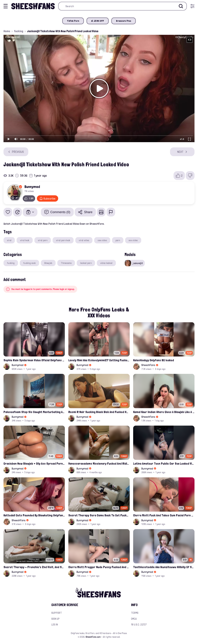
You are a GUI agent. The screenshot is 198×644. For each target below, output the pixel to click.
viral (9, 240)
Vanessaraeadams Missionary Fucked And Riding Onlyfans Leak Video (99, 463)
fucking (19, 31)
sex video (102, 240)
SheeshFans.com (93, 637)
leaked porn (86, 263)
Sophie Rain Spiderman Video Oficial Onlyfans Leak (34, 360)
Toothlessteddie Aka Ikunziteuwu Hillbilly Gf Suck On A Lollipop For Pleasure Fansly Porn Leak (164, 567)
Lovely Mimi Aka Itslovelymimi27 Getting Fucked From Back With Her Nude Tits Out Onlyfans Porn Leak (99, 360)
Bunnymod (32, 187)
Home (7, 31)
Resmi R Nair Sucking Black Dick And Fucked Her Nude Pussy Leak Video (99, 412)
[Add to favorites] (8, 212)
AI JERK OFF (98, 21)
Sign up (55, 619)
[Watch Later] (17, 212)
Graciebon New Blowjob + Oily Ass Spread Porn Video (34, 463)
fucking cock (29, 263)
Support (57, 613)
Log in (55, 625)
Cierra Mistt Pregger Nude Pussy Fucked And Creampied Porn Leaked (99, 567)
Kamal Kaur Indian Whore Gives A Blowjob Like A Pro (164, 412)
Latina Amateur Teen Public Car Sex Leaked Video (164, 463)
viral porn (43, 240)
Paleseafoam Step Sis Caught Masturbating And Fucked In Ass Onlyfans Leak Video (34, 412)
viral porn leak (63, 240)
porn (118, 240)
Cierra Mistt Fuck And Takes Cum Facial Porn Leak (164, 515)
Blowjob (48, 263)
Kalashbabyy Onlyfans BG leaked (154, 360)
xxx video (133, 240)
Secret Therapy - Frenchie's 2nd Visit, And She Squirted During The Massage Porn (34, 567)
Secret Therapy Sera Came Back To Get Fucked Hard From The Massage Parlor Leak (99, 515)
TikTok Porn (73, 21)
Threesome (66, 263)
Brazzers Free (124, 21)
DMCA (134, 619)
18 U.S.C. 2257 (139, 625)
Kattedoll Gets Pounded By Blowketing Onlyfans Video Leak (34, 515)
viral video (84, 240)
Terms (135, 613)
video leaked (106, 263)
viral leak (25, 240)
